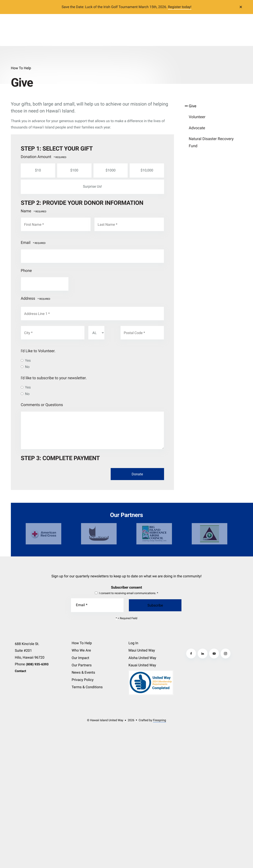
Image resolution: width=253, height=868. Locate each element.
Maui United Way (142, 650)
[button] (241, 7)
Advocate (197, 128)
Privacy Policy (83, 680)
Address (28, 298)
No (25, 367)
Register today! (180, 7)
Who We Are (81, 650)
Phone (26, 271)
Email (26, 243)
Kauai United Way (142, 665)
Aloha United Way (142, 658)
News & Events (84, 673)
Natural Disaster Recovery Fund (211, 142)
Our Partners (82, 665)
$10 (38, 170)
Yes (26, 361)
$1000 (110, 170)
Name (26, 211)
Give (193, 106)
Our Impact (81, 658)
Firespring (160, 720)
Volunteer (197, 117)
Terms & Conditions (87, 687)
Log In (133, 643)
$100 (74, 170)
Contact (20, 671)
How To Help (82, 643)
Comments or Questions (42, 405)
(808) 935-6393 (37, 664)
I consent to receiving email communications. (126, 593)
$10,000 (146, 170)
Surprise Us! (92, 187)
